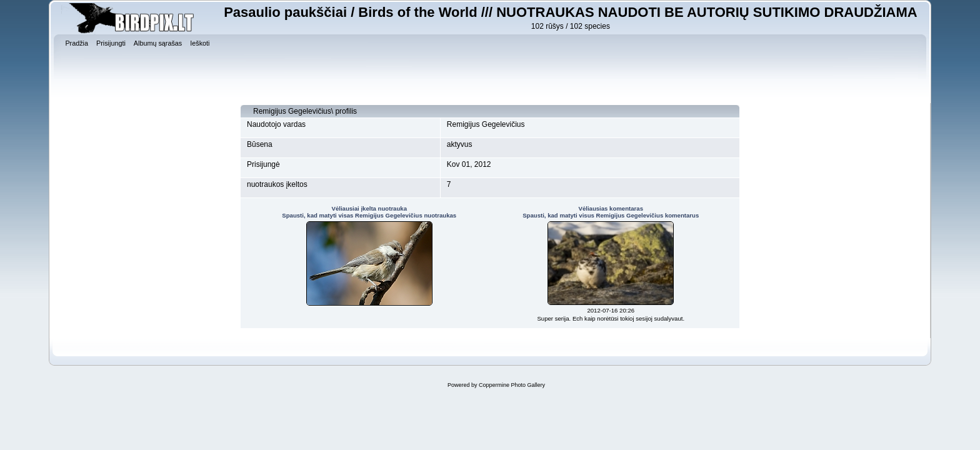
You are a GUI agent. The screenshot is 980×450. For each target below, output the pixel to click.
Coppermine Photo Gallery (512, 385)
